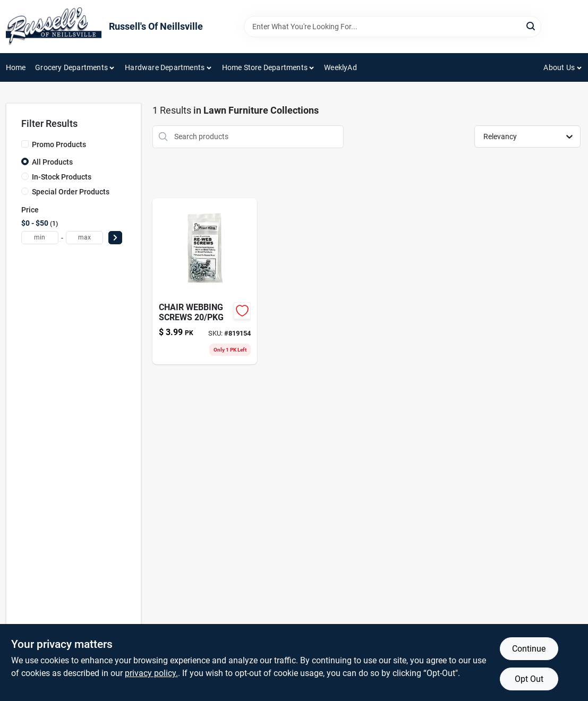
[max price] (84, 238)
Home (16, 67)
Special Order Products (71, 192)
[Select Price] (115, 238)
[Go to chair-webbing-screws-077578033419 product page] (205, 281)
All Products (52, 162)
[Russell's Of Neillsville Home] (54, 27)
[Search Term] (393, 27)
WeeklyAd (340, 67)
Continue (529, 649)
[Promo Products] (25, 144)
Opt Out (529, 679)
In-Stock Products (62, 177)
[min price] (40, 238)
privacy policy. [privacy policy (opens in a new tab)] (151, 673)
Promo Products (59, 144)
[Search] (531, 26)
